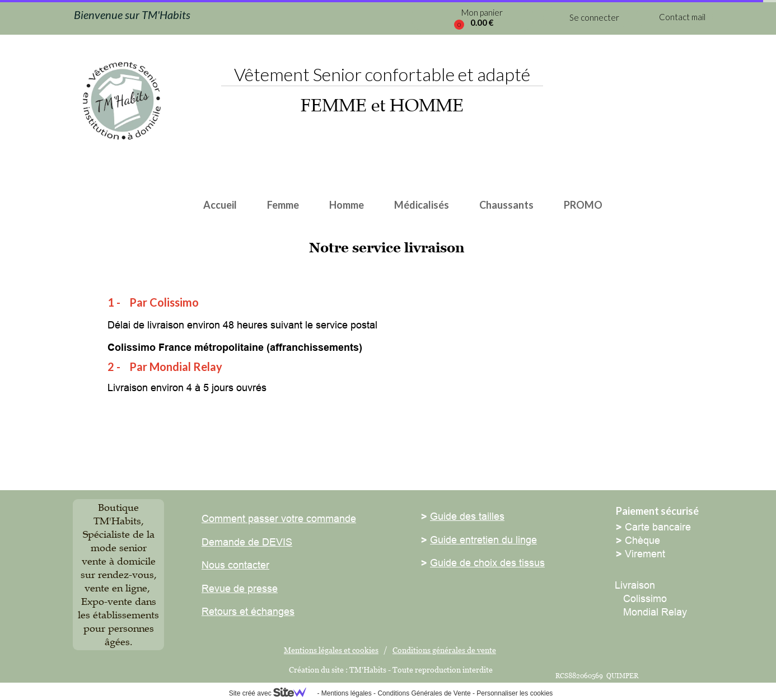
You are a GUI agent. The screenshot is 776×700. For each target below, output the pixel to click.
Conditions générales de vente (444, 650)
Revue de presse (240, 588)
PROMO (583, 205)
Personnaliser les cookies (515, 693)
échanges (271, 611)
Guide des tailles (467, 516)
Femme (283, 205)
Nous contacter (235, 565)
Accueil (220, 205)
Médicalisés (422, 205)
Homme (347, 205)
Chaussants (506, 205)
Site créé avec (272, 693)
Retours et (225, 611)
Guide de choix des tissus (487, 563)
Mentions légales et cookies (331, 650)
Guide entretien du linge (483, 540)
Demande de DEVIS (247, 542)
